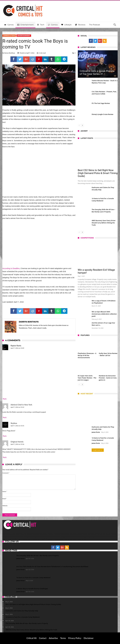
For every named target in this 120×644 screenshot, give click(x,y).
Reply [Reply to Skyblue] (5, 436)
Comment (6, 473)
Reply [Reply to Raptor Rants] (5, 399)
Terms (63, 638)
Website (5, 506)
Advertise (53, 638)
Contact (43, 638)
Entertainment (24, 36)
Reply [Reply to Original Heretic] (5, 457)
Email (5, 499)
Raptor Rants (16, 346)
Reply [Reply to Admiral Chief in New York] (5, 417)
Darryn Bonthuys (10, 53)
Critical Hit (32, 638)
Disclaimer (89, 638)
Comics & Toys (13, 32)
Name (5, 491)
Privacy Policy (75, 638)
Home (4, 32)
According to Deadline (11, 268)
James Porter (96, 432)
